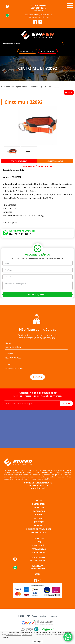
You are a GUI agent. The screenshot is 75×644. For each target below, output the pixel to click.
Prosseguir (37, 642)
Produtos (35, 87)
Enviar (67, 403)
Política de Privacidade (14, 635)
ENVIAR (37, 377)
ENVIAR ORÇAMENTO (37, 294)
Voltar (69, 92)
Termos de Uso (27, 635)
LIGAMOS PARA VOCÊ (48, 51)
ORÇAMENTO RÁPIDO (27, 51)
